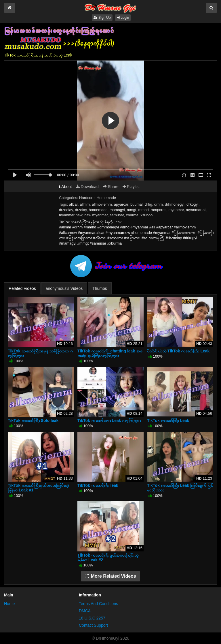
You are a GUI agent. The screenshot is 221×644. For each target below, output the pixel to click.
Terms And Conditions (98, 604)
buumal (137, 204)
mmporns (159, 210)
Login (123, 18)
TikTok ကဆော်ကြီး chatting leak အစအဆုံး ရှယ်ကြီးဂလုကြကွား (110, 353)
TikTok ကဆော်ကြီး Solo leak (33, 420)
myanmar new (71, 215)
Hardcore (87, 198)
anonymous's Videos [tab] (64, 288)
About (65, 187)
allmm (85, 204)
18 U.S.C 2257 (92, 618)
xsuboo (146, 215)
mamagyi (117, 210)
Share (111, 187)
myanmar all (196, 210)
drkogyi (193, 204)
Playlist (131, 187)
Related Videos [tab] (22, 288)
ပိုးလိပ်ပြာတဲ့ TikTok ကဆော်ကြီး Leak (178, 351)
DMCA (85, 611)
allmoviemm (102, 204)
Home (9, 604)
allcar (73, 204)
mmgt (132, 210)
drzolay (81, 210)
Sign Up (102, 18)
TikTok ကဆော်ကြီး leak (98, 485)
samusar (117, 215)
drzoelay (66, 210)
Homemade (106, 198)
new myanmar (96, 215)
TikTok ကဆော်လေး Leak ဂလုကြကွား (109, 420)
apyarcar (121, 204)
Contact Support (93, 625)
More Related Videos (110, 576)
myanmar (176, 210)
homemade (98, 210)
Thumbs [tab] (100, 288)
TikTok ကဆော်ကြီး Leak (168, 420)
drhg (148, 204)
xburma (132, 215)
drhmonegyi (175, 204)
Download (87, 187)
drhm (159, 204)
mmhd (144, 210)
